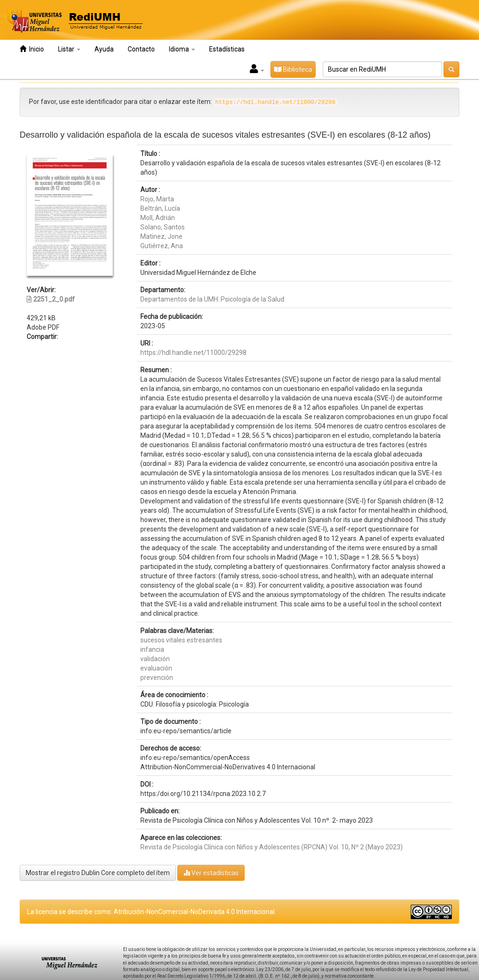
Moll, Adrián (158, 218)
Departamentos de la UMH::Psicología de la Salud (212, 299)
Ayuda (104, 49)
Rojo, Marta (157, 199)
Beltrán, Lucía (160, 208)
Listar (69, 49)
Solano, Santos (163, 227)
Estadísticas (227, 49)
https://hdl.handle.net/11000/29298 (193, 353)
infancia (152, 649)
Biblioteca (293, 69)
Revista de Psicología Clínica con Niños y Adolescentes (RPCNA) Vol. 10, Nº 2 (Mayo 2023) (272, 847)
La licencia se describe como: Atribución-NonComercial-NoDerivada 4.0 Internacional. (152, 912)
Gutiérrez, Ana (162, 246)
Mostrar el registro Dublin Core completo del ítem (98, 873)
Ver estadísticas (211, 873)
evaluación (156, 668)
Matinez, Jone (161, 236)
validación (155, 659)
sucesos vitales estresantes (181, 640)
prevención (157, 678)
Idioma (182, 49)
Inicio (32, 49)
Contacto (141, 49)
